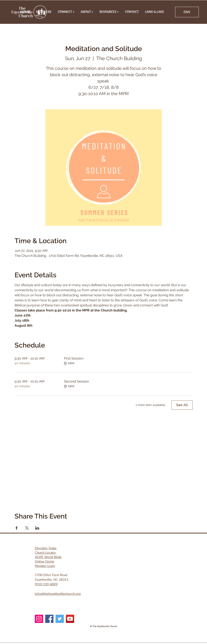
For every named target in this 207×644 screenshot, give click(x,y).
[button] (87, 12)
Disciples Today (46, 548)
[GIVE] (187, 12)
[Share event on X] (27, 528)
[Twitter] (60, 619)
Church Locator (46, 552)
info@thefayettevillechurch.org (58, 593)
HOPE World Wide (48, 557)
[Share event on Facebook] (17, 528)
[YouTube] (70, 619)
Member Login (45, 566)
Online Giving (44, 561)
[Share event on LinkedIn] (37, 528)
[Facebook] (49, 619)
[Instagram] (39, 619)
